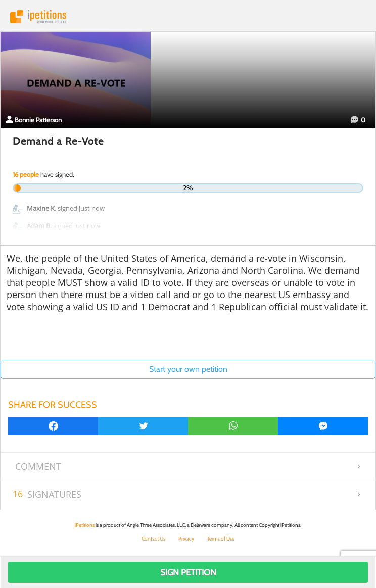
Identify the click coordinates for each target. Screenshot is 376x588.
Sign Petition (188, 572)
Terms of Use (221, 539)
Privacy (186, 539)
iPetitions (188, 17)
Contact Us (153, 539)
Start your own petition (188, 369)
